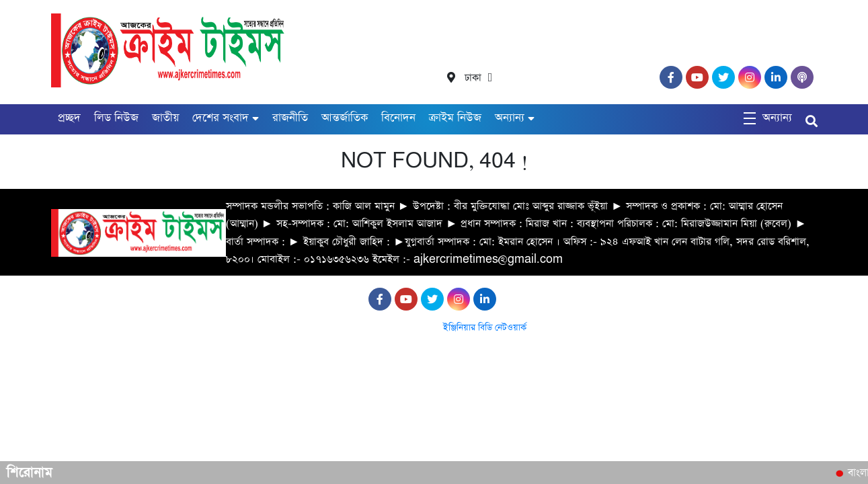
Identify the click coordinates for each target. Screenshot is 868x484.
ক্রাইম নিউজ (455, 118)
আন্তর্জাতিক (345, 118)
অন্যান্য (510, 118)
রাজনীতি (290, 118)
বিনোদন (398, 118)
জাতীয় (165, 118)
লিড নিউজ (116, 118)
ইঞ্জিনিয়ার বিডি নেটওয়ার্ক (485, 328)
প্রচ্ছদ (69, 118)
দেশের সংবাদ (221, 118)
